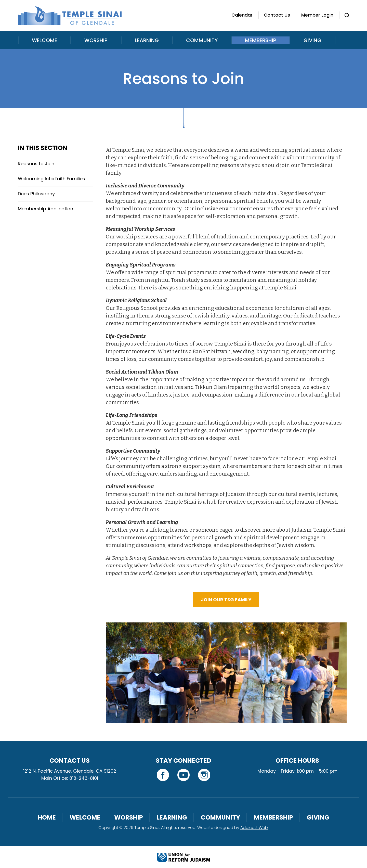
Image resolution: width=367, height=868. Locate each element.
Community (202, 40)
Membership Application (45, 209)
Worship (96, 40)
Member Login (317, 15)
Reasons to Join (36, 164)
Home (47, 817)
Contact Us (277, 15)
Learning (147, 40)
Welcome (44, 40)
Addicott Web (254, 828)
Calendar (242, 15)
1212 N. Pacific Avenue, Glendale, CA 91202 (70, 771)
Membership (261, 40)
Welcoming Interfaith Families (51, 179)
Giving (312, 40)
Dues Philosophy (36, 194)
